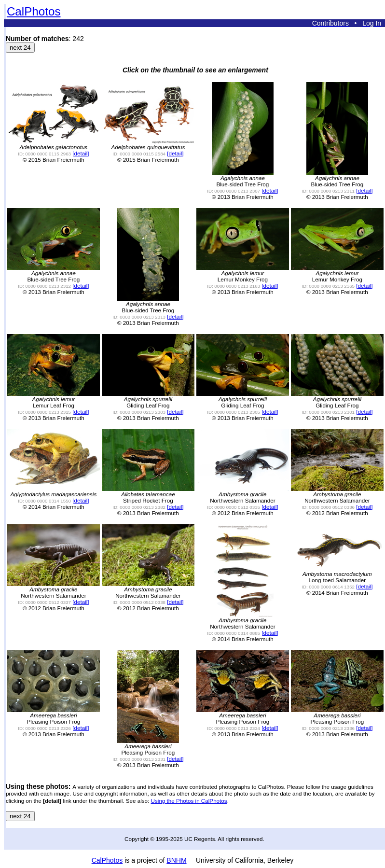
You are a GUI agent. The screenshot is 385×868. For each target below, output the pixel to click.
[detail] (81, 153)
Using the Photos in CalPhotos (189, 801)
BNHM (176, 860)
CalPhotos (34, 11)
